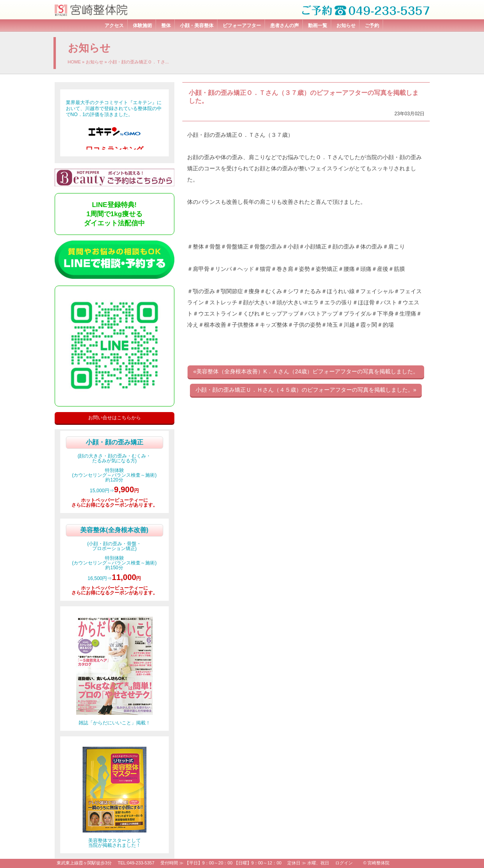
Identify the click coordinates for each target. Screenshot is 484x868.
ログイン (344, 863)
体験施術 (142, 26)
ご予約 (372, 26)
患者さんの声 (284, 26)
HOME (74, 62)
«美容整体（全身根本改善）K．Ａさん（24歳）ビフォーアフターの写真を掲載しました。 (306, 371)
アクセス (114, 26)
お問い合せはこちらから (115, 418)
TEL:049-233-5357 (136, 863)
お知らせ (346, 26)
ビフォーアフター (242, 26)
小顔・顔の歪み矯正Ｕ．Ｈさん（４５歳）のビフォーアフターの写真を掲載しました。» (306, 390)
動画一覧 (318, 26)
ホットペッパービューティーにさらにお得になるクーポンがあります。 (115, 503)
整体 (166, 26)
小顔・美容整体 (197, 26)
